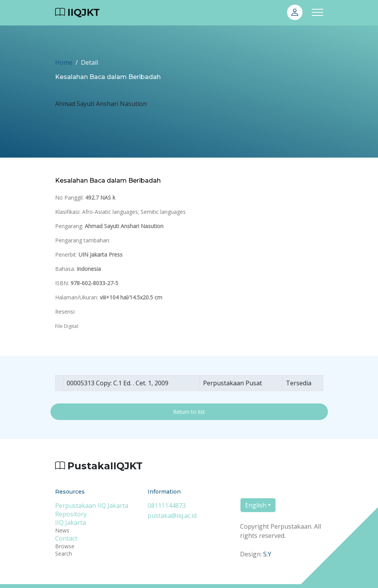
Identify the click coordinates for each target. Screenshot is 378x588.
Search (64, 554)
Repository (71, 514)
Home (64, 62)
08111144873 (167, 506)
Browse (65, 546)
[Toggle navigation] (318, 13)
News (62, 530)
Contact (66, 538)
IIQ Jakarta (71, 522)
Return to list (189, 412)
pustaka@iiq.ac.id (172, 516)
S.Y (267, 554)
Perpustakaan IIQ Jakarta (92, 506)
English (256, 505)
